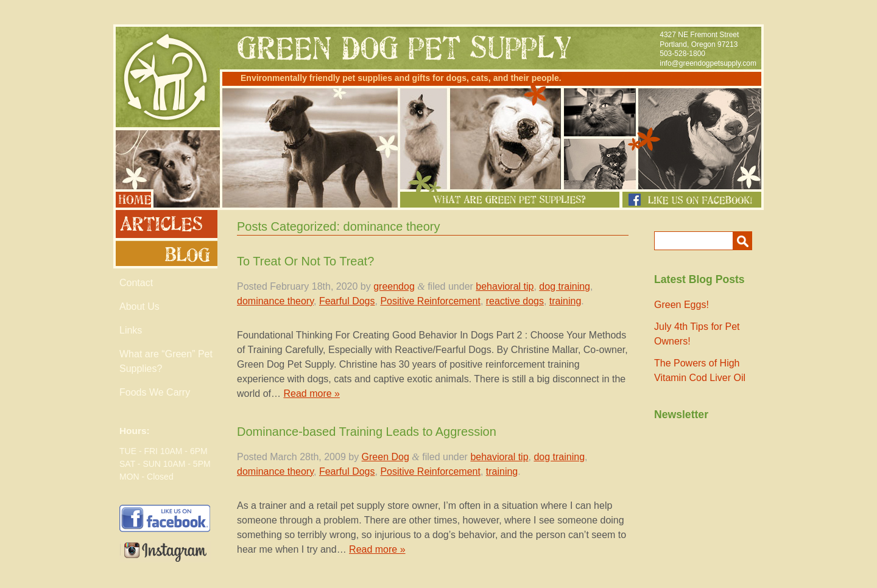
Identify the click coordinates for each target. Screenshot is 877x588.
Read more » (312, 394)
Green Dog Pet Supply (165, 77)
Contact (136, 283)
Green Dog (386, 457)
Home (133, 198)
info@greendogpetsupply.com (708, 63)
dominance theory (275, 301)
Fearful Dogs (347, 301)
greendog (394, 286)
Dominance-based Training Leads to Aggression (367, 432)
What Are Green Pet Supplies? (510, 200)
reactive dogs (515, 301)
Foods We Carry (155, 392)
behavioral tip (505, 286)
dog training (565, 286)
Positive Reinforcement (430, 301)
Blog (165, 254)
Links (131, 330)
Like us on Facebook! (692, 200)
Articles (165, 224)
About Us (139, 306)
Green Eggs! (682, 305)
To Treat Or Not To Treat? (305, 261)
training (565, 301)
